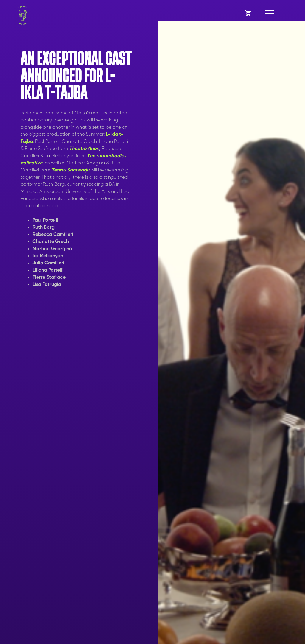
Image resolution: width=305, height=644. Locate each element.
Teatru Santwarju (70, 170)
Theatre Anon (84, 149)
